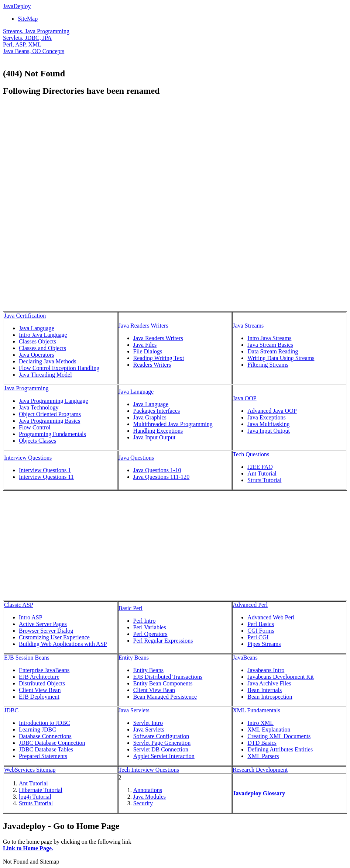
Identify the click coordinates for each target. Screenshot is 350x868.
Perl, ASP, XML (22, 44)
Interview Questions (28, 458)
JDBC (11, 710)
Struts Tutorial (264, 480)
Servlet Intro (148, 723)
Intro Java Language (43, 335)
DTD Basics (262, 743)
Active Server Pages (43, 624)
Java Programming (26, 388)
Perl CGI (258, 637)
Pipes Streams (264, 644)
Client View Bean (40, 690)
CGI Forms (261, 631)
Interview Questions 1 (45, 470)
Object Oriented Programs (50, 414)
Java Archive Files (269, 683)
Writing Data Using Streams (281, 358)
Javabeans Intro (266, 670)
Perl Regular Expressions (163, 641)
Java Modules (150, 797)
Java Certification (25, 316)
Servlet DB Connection (161, 749)
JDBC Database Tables (46, 749)
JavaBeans (245, 658)
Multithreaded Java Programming (173, 424)
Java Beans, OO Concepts (34, 51)
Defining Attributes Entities (280, 749)
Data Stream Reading (273, 351)
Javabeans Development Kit (281, 677)
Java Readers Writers (143, 326)
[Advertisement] (65, 155)
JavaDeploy (17, 6)
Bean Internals (265, 690)
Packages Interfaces (157, 411)
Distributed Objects (42, 683)
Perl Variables (150, 627)
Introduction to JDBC (44, 723)
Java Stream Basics (270, 345)
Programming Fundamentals (52, 434)
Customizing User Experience (54, 637)
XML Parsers (263, 756)
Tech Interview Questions (149, 770)
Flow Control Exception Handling (59, 368)
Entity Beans (134, 658)
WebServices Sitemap (30, 770)
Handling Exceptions (158, 431)
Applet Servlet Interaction (164, 756)
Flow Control (35, 427)
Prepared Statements (43, 756)
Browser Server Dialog (46, 631)
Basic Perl (131, 608)
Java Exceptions (267, 417)
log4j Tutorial (35, 797)
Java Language (37, 328)
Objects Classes (37, 441)
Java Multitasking (268, 424)
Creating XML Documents (279, 736)
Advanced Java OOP (272, 411)
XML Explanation (269, 729)
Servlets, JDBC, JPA (27, 38)
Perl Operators (150, 634)
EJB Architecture (39, 677)
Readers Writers (152, 365)
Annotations (148, 790)
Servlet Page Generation (162, 743)
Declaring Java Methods (48, 361)
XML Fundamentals (256, 710)
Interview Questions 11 (46, 477)
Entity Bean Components (163, 683)
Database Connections (45, 736)
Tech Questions (251, 454)
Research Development (260, 770)
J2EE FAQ (260, 467)
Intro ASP (31, 617)
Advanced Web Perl (271, 617)
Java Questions (136, 458)
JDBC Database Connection (52, 743)
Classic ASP (19, 605)
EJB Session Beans (27, 658)
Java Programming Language (54, 401)
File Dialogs (148, 351)
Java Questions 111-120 (162, 477)
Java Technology (39, 407)
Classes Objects (37, 341)
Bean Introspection (270, 697)
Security (143, 803)
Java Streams (248, 326)
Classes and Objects (42, 348)
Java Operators (37, 355)
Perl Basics (261, 624)
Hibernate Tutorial (41, 790)
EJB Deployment (39, 697)
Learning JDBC (37, 729)
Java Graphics (150, 417)
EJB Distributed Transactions (168, 677)
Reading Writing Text (159, 358)
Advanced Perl (250, 605)
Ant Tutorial (262, 473)
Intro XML (260, 723)
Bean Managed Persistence (165, 697)
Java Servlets (134, 710)
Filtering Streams (268, 365)
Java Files (145, 345)
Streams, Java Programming (36, 31)
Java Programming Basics (49, 421)
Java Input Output (155, 437)
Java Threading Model (45, 375)
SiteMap (28, 19)
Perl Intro (145, 621)
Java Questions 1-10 (157, 470)
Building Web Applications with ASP (63, 644)
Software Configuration (161, 736)
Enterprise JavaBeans (44, 670)
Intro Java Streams (269, 338)
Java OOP (244, 398)
